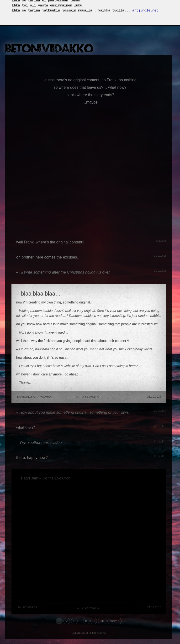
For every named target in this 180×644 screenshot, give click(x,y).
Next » (115, 621)
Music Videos (28, 608)
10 (102, 621)
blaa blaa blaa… (41, 294)
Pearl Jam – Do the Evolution (46, 478)
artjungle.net (145, 11)
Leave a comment (87, 397)
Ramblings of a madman (34, 397)
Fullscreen (175, 6)
